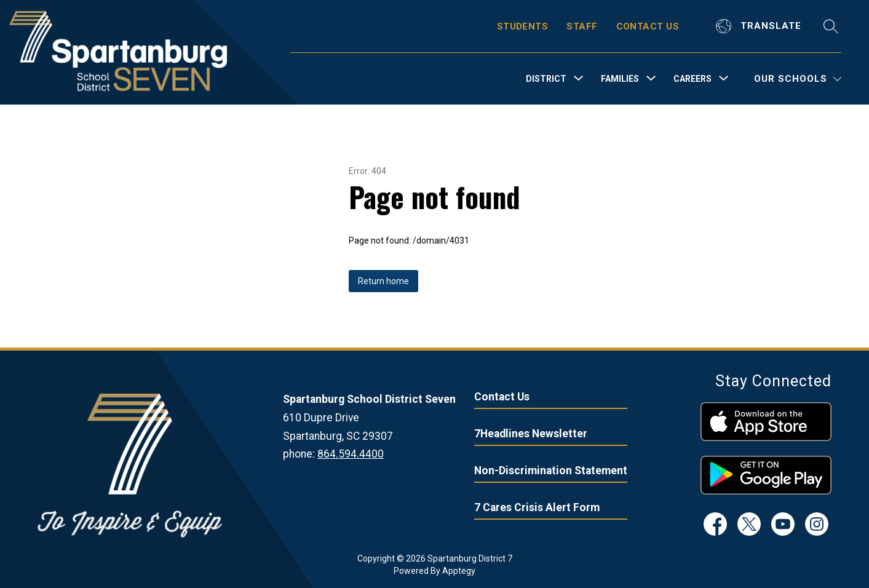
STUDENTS (523, 26)
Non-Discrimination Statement (551, 471)
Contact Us (502, 397)
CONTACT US (648, 26)
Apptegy (459, 571)
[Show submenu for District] (546, 79)
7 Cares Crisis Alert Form (537, 507)
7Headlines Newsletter (531, 434)
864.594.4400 (351, 454)
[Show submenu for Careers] (692, 79)
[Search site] (831, 26)
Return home (383, 281)
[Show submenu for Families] (620, 79)
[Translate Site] (760, 26)
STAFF (582, 26)
